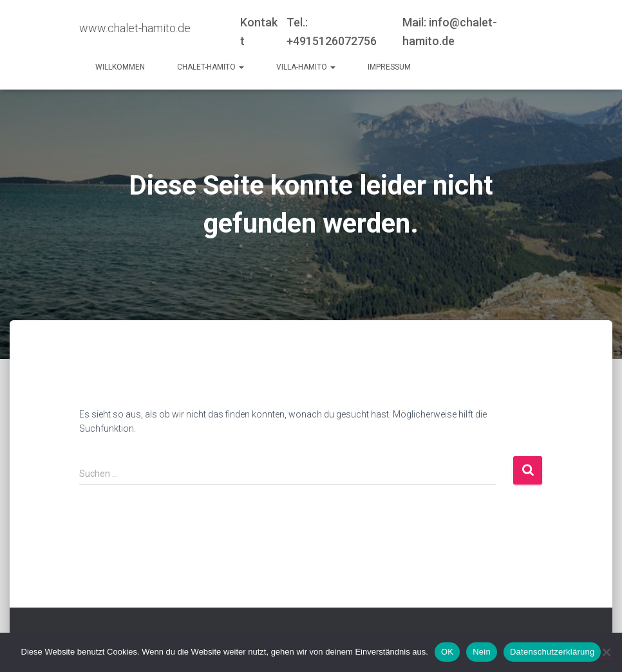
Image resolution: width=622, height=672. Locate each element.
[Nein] (606, 652)
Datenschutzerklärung (552, 652)
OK (447, 652)
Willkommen (120, 67)
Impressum (389, 67)
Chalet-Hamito (211, 67)
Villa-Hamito (306, 67)
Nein (482, 652)
